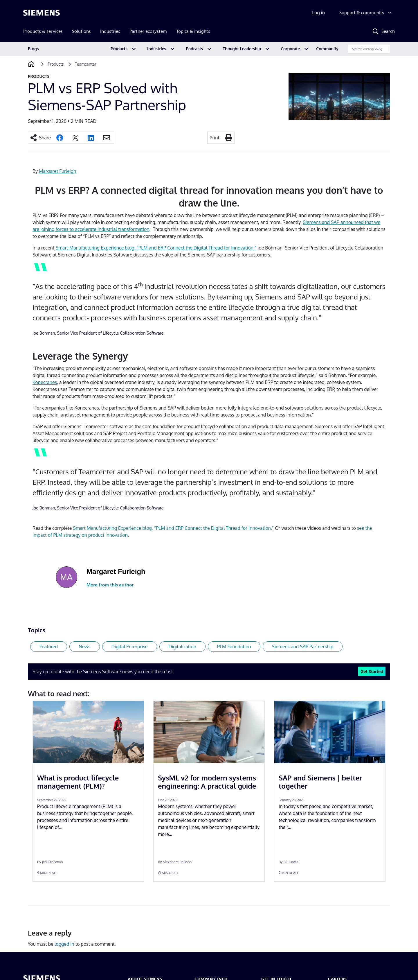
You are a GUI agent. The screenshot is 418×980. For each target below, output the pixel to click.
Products (119, 49)
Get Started (372, 671)
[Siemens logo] (42, 13)
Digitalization (182, 647)
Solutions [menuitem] (81, 31)
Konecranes (45, 382)
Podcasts (194, 49)
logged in (64, 944)
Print (215, 138)
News (85, 647)
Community (327, 49)
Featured (49, 647)
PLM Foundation (234, 647)
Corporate (290, 49)
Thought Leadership (242, 49)
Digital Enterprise (130, 647)
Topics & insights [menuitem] (193, 31)
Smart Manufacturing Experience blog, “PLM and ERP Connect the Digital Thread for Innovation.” (173, 528)
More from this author (110, 585)
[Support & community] (366, 13)
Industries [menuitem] (110, 31)
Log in (318, 12)
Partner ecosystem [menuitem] (148, 31)
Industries (157, 49)
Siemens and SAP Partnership (303, 647)
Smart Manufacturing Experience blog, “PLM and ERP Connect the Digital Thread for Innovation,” (156, 248)
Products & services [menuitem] (43, 31)
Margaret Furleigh (57, 171)
